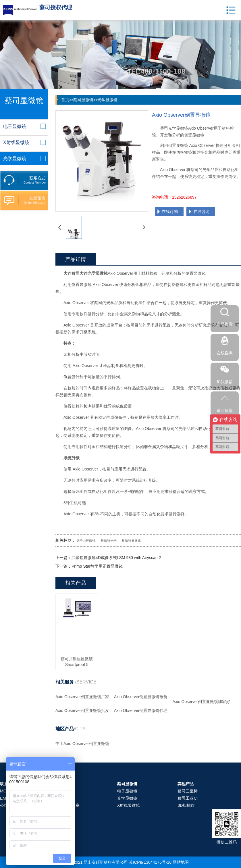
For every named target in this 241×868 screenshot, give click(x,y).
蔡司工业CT (188, 798)
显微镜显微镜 (131, 541)
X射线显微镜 (129, 805)
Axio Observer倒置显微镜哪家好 (201, 702)
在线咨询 (201, 212)
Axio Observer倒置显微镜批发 (82, 710)
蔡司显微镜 (83, 100)
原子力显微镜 (86, 541)
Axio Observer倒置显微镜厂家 (82, 697)
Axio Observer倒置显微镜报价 (141, 697)
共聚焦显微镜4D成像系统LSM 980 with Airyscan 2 (116, 558)
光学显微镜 (107, 100)
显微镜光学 (109, 541)
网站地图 (181, 862)
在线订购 (170, 212)
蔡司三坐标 (188, 791)
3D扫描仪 (186, 805)
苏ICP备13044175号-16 (150, 862)
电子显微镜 (127, 791)
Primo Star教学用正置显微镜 (97, 566)
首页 (65, 100)
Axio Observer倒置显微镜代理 (141, 710)
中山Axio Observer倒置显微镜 (82, 744)
